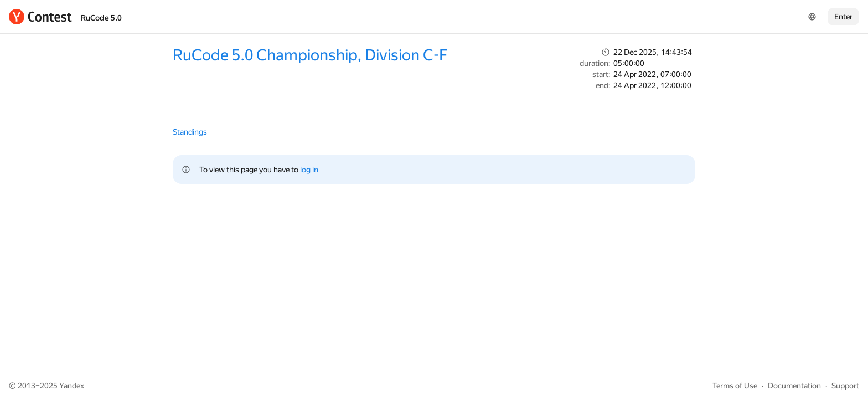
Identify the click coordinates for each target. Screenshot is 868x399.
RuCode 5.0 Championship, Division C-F (310, 55)
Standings (190, 132)
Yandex (72, 386)
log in (309, 170)
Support (845, 386)
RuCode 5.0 (101, 18)
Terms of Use (735, 386)
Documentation (794, 386)
